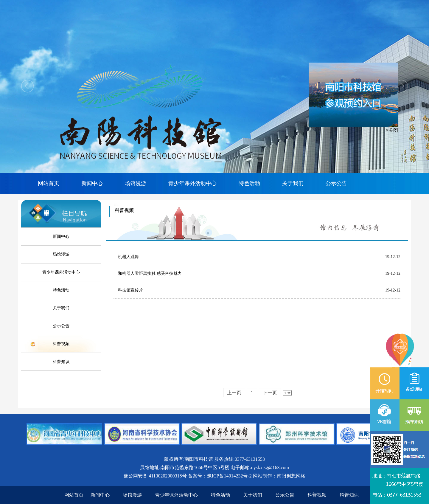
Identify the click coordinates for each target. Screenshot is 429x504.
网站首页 (49, 183)
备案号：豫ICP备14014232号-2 (220, 476)
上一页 (234, 393)
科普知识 (61, 362)
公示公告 (336, 183)
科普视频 (61, 344)
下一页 (270, 393)
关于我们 (293, 183)
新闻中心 (92, 183)
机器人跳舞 (128, 257)
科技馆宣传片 (130, 290)
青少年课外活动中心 (192, 183)
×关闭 (393, 131)
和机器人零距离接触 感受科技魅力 (150, 273)
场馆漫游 (136, 183)
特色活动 (249, 183)
